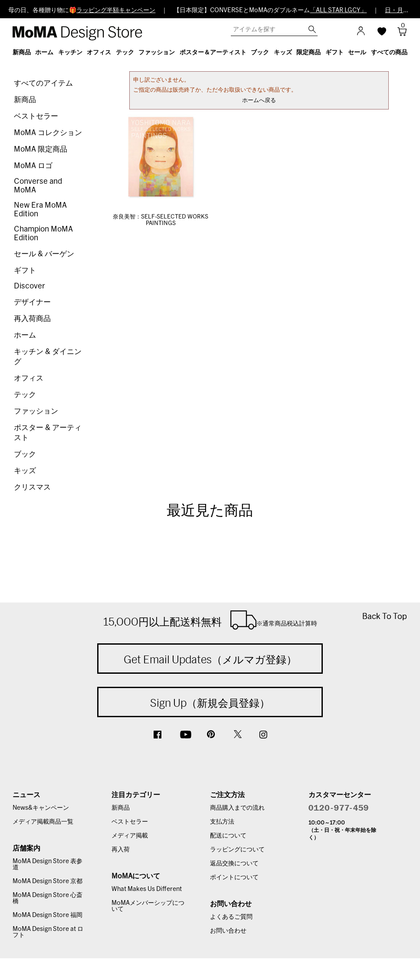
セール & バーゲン (44, 254)
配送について (228, 836)
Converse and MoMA (38, 186)
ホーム (25, 335)
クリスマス (32, 487)
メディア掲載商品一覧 (43, 822)
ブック (25, 454)
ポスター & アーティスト (48, 433)
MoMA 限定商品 (41, 149)
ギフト (25, 270)
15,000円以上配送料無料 (210, 620)
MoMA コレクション (48, 133)
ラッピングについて (237, 850)
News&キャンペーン (41, 808)
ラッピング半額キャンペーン (116, 10)
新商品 (25, 100)
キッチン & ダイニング (48, 357)
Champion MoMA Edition (43, 233)
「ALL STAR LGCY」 (338, 10)
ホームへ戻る (259, 101)
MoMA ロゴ (33, 166)
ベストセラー (36, 116)
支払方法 (222, 822)
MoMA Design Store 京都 (48, 881)
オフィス (29, 378)
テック (25, 395)
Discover (30, 286)
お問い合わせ (228, 931)
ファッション (36, 411)
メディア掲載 (130, 836)
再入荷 (121, 850)
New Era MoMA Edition (40, 210)
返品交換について (234, 864)
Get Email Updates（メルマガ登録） (210, 659)
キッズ (25, 471)
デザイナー (32, 302)
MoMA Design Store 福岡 (48, 915)
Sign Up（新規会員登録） (210, 703)
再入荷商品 (32, 319)
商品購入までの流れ (237, 808)
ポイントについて (234, 877)
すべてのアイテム (43, 83)
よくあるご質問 (231, 917)
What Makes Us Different (147, 889)
